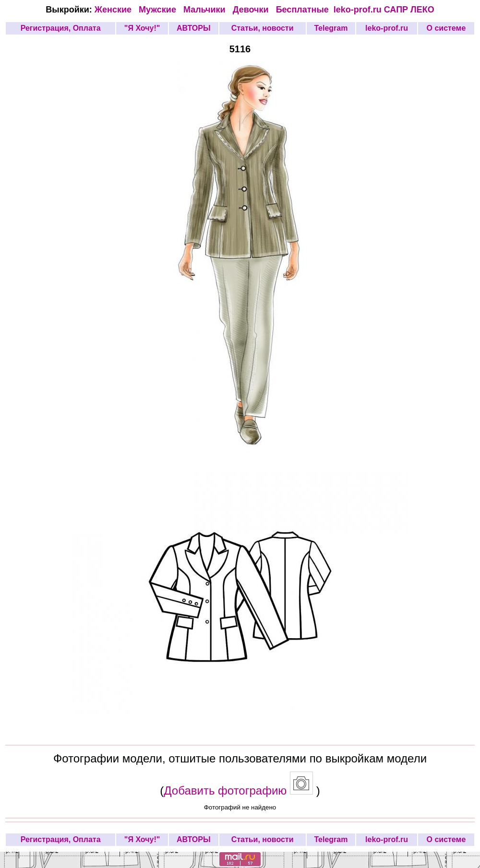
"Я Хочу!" (142, 28)
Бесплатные (305, 10)
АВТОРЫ (194, 28)
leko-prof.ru (358, 10)
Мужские (159, 10)
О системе (446, 28)
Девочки (252, 10)
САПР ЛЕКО (409, 10)
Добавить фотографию (225, 791)
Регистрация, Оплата (61, 28)
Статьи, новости (263, 28)
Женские (115, 10)
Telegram (331, 28)
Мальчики (206, 10)
